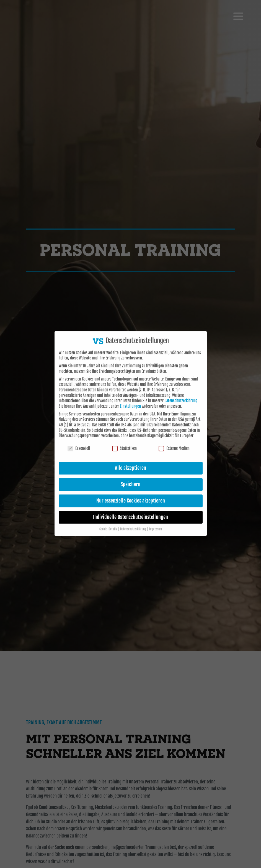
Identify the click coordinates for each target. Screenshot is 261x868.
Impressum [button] (156, 523)
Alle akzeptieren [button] (130, 461)
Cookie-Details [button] (108, 523)
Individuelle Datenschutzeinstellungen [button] (130, 511)
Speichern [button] (130, 478)
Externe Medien (174, 442)
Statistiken (124, 442)
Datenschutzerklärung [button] (133, 523)
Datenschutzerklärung (181, 394)
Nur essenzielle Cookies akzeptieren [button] (131, 494)
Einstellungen (130, 400)
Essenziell (79, 442)
